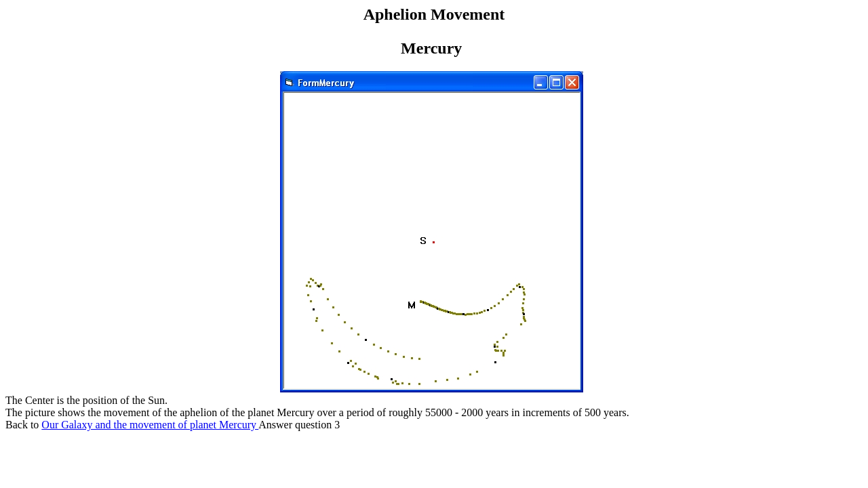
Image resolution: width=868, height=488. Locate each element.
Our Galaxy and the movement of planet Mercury (150, 425)
